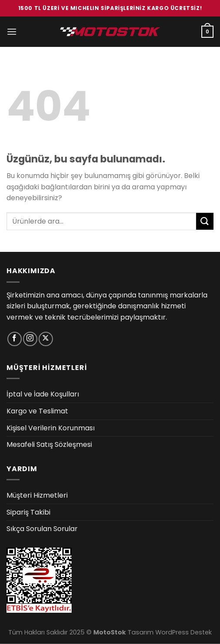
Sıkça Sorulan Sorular (42, 529)
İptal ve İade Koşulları (43, 394)
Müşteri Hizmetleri (37, 495)
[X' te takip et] (46, 339)
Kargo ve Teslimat (37, 411)
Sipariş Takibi (28, 512)
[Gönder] (205, 221)
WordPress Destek (184, 632)
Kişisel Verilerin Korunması (51, 428)
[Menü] (12, 31)
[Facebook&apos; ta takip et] (15, 339)
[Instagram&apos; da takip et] (30, 339)
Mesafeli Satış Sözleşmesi (49, 444)
